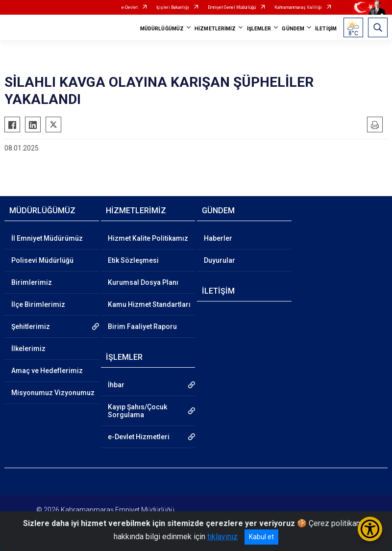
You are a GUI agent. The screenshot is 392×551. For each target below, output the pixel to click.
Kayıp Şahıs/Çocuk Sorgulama (137, 411)
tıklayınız (222, 537)
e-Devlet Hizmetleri (139, 437)
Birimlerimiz (32, 282)
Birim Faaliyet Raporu (142, 326)
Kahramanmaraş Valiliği (298, 7)
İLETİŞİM (326, 29)
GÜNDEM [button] (293, 29)
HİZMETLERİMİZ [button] (215, 29)
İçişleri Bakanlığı (173, 7)
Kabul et (261, 537)
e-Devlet (130, 7)
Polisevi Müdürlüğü (42, 260)
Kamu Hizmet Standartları (149, 304)
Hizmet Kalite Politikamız (148, 238)
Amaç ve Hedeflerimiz (47, 371)
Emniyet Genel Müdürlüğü (232, 7)
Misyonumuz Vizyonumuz (53, 393)
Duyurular (220, 260)
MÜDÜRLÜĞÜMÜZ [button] (162, 29)
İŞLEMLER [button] (259, 29)
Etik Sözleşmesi (133, 260)
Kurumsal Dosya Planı (143, 282)
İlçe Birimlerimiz (38, 304)
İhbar (116, 385)
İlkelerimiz (28, 349)
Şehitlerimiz (31, 326)
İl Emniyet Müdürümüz (47, 238)
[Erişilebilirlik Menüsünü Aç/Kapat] (370, 529)
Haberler (218, 238)
